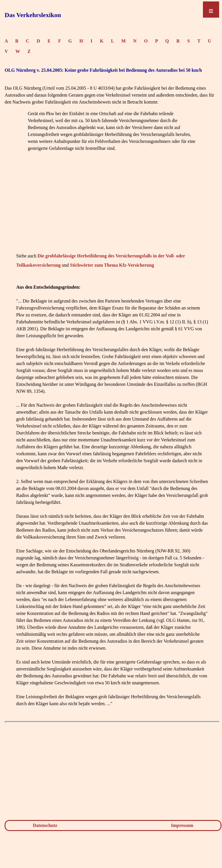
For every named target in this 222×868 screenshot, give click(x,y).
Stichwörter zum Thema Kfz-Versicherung (112, 265)
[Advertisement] (112, 211)
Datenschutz (45, 825)
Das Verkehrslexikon (33, 15)
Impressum (182, 825)
